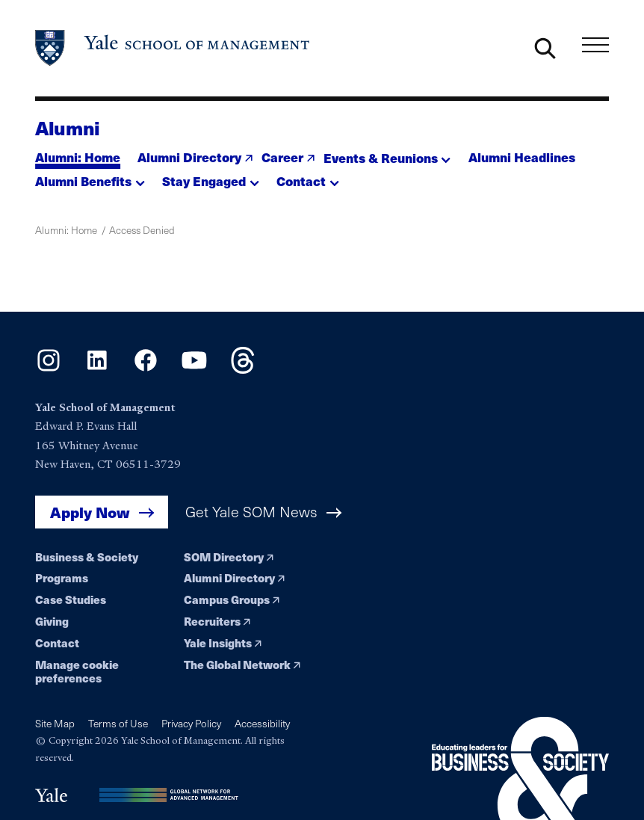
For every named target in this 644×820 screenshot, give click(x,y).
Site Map (55, 723)
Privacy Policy (191, 723)
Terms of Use (118, 723)
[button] (387, 154)
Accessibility (262, 723)
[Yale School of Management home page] (173, 48)
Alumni (68, 127)
